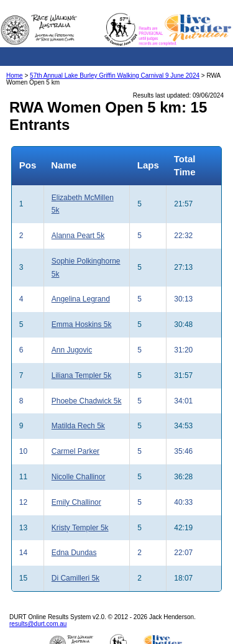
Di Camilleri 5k (75, 578)
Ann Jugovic (72, 350)
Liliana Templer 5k (82, 375)
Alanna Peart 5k (78, 236)
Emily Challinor (76, 502)
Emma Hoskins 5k (82, 324)
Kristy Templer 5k (80, 528)
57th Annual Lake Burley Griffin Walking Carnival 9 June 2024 (115, 76)
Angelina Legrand (81, 299)
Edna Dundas (74, 553)
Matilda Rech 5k (78, 426)
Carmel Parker (75, 451)
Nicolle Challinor (79, 477)
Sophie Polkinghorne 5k (86, 268)
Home (15, 76)
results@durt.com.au (38, 624)
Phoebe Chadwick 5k (87, 401)
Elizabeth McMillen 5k (83, 204)
